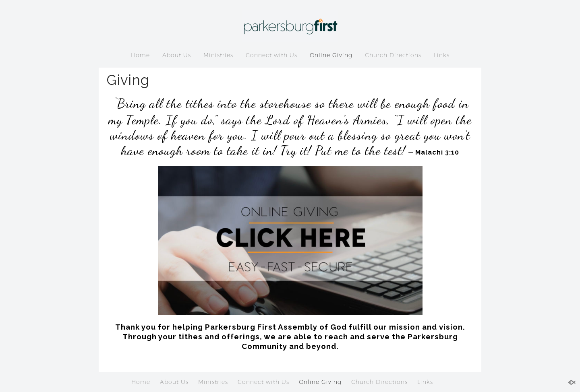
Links (442, 55)
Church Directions (393, 55)
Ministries (218, 55)
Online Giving (331, 55)
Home (140, 55)
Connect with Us (271, 55)
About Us (177, 55)
